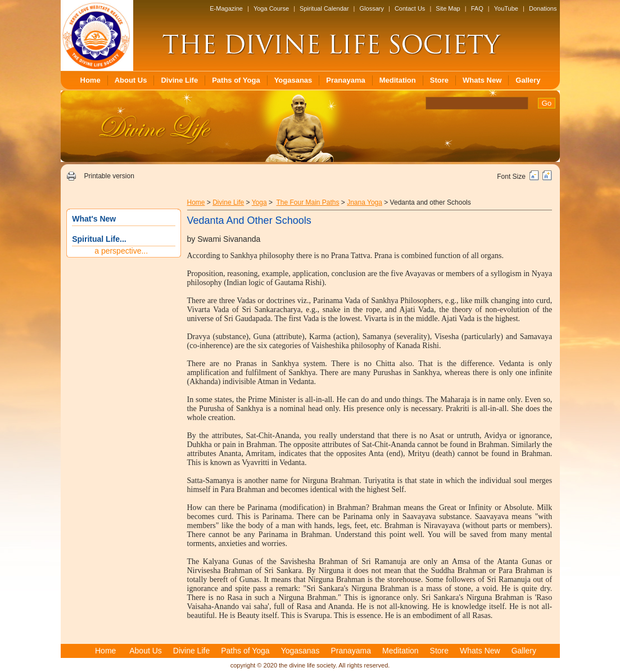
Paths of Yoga (236, 80)
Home (90, 80)
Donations (543, 8)
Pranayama (345, 80)
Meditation (398, 80)
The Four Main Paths (307, 202)
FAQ (477, 8)
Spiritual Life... (99, 239)
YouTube (506, 8)
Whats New (482, 80)
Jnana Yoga (365, 202)
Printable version (109, 176)
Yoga (259, 202)
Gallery (528, 80)
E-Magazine (226, 8)
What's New (94, 219)
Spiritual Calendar (324, 8)
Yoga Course (271, 8)
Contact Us (410, 8)
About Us (131, 80)
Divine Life (179, 80)
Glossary (372, 8)
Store (439, 80)
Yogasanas (293, 80)
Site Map (448, 8)
